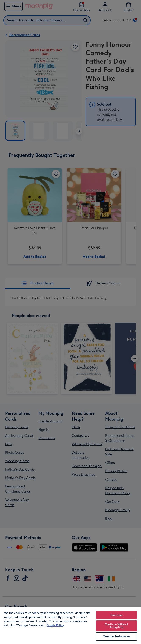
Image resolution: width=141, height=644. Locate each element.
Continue (116, 615)
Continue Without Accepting (116, 626)
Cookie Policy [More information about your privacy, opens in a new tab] (55, 625)
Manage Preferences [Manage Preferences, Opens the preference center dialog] (116, 636)
